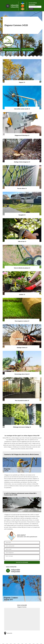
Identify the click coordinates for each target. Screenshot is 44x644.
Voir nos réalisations (11, 50)
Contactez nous (27, 50)
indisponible (15, 5)
